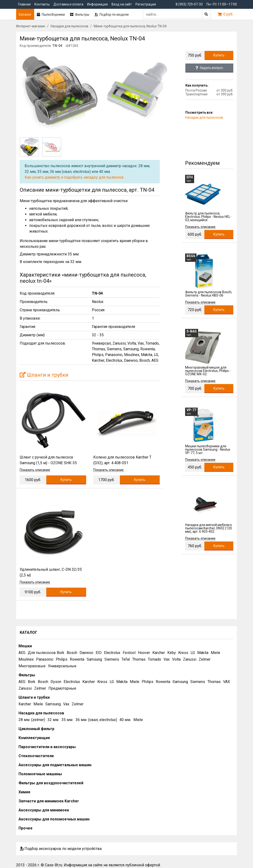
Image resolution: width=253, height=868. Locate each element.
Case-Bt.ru (54, 865)
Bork (32, 682)
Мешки (25, 646)
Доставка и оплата (68, 4)
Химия (24, 792)
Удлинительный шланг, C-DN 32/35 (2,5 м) (51, 572)
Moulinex (26, 659)
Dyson (56, 682)
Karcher (159, 653)
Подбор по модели (112, 15)
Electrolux (112, 653)
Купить (219, 55)
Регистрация (146, 4)
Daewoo (86, 653)
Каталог (25, 15)
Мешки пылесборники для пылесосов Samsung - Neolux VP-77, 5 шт (208, 449)
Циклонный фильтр (36, 729)
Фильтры (80, 15)
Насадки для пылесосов (204, 117)
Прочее (26, 828)
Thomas (139, 659)
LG (193, 653)
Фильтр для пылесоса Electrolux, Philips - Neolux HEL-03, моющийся (208, 217)
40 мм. (125, 720)
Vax (167, 659)
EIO (99, 653)
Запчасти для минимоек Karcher (49, 801)
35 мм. (67, 720)
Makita (203, 653)
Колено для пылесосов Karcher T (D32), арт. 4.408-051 (122, 460)
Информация (97, 4)
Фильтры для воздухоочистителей (51, 783)
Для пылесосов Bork (46, 653)
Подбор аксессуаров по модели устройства (61, 849)
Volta (176, 659)
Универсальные (62, 666)
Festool (129, 653)
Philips (62, 659)
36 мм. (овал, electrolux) (96, 720)
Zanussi (190, 659)
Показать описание (35, 470)
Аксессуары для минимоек (44, 810)
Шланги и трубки (44, 375)
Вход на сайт (122, 4)
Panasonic (45, 659)
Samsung (94, 659)
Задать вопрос (209, 68)
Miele (216, 653)
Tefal (126, 659)
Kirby (172, 653)
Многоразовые (32, 666)
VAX (227, 682)
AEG (22, 653)
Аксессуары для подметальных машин (55, 765)
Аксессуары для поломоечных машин (54, 819)
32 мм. (53, 720)
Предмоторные (62, 688)
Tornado (155, 659)
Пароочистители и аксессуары (47, 747)
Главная (24, 4)
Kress (183, 653)
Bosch (72, 653)
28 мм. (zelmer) (32, 720)
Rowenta (77, 659)
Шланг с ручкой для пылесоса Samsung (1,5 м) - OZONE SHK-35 (48, 460)
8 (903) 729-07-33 (189, 4)
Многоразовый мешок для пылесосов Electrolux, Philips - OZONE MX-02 (208, 371)
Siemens (112, 659)
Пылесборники (51, 15)
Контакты (42, 4)
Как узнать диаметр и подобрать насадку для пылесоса (74, 177)
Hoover (144, 653)
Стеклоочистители (36, 756)
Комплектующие (34, 738)
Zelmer (205, 659)
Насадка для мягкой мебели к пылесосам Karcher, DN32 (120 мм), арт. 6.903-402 (208, 528)
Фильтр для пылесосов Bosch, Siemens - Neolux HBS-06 (209, 294)
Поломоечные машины (40, 774)
